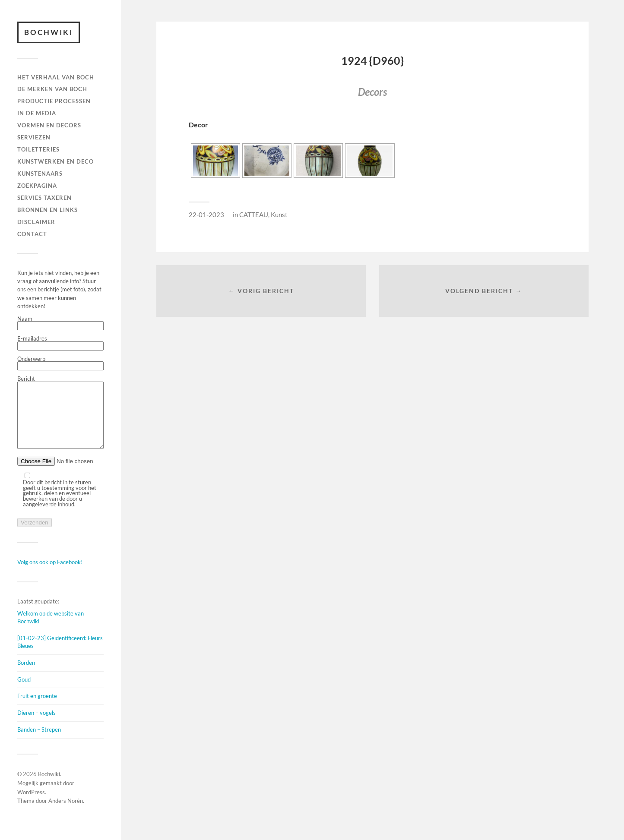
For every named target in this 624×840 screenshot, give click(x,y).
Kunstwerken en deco (55, 161)
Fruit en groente (37, 709)
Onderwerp (60, 363)
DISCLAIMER (36, 222)
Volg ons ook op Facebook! (50, 575)
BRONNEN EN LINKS (48, 210)
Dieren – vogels (36, 726)
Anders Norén (66, 814)
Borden (26, 676)
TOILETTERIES (38, 149)
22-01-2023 (206, 215)
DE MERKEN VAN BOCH (52, 89)
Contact (32, 234)
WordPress (31, 805)
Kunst (279, 215)
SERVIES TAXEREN (44, 198)
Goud (24, 692)
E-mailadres (60, 343)
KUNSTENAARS (40, 174)
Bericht (60, 419)
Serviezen (34, 137)
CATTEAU (254, 215)
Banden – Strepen (39, 742)
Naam (60, 323)
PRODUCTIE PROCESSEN (54, 101)
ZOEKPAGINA (37, 186)
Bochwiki (49, 32)
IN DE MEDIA (37, 113)
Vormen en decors (49, 125)
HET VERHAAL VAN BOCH (56, 77)
